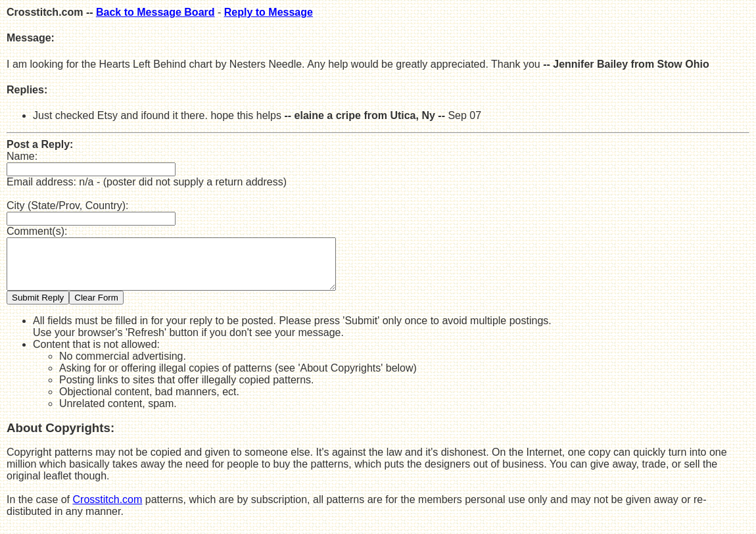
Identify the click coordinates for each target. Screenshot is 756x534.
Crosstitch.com (108, 509)
